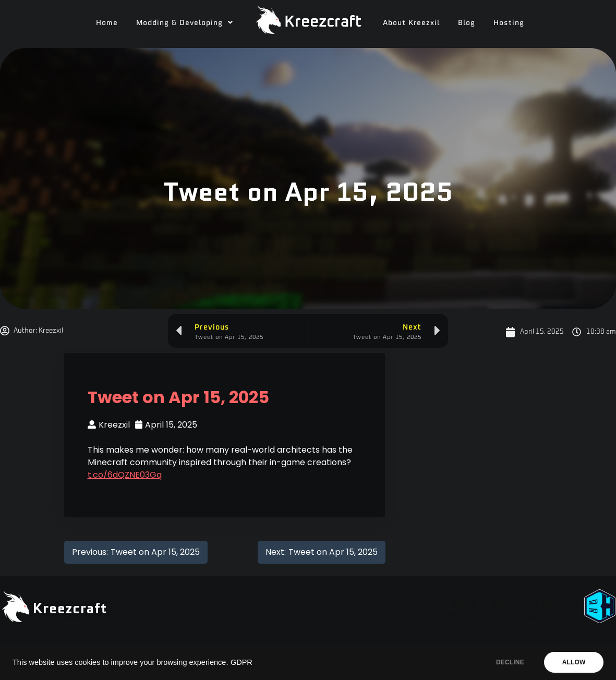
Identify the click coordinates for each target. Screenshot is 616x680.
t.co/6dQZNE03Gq (125, 475)
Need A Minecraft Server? (516, 604)
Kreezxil (109, 425)
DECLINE (509, 662)
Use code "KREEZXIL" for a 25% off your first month (496, 616)
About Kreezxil (411, 22)
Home (107, 22)
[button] (185, 22)
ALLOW (573, 662)
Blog (467, 22)
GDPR (241, 662)
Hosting (509, 22)
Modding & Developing (185, 22)
